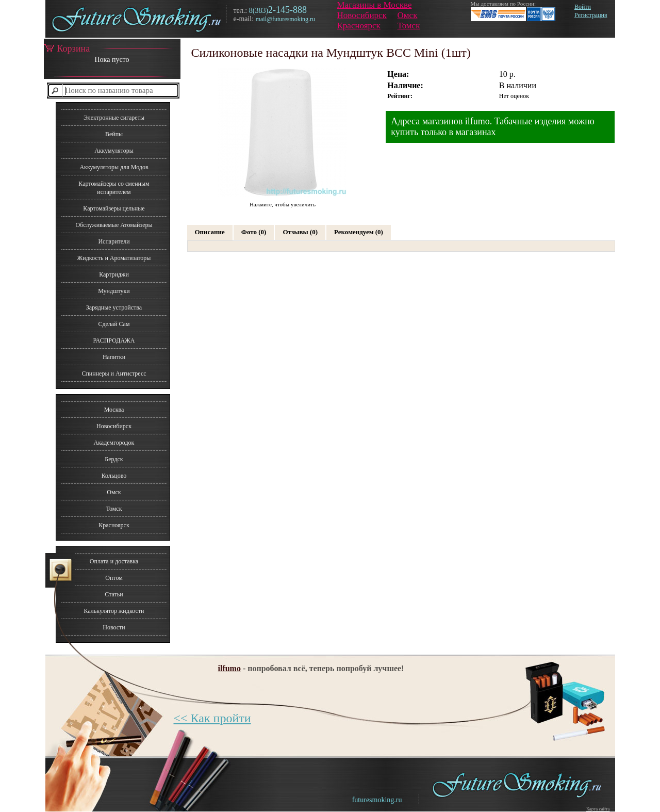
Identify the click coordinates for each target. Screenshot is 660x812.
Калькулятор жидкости (114, 611)
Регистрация (591, 15)
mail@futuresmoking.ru (285, 19)
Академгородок (114, 443)
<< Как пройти (212, 718)
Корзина (67, 48)
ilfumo (229, 668)
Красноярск (359, 26)
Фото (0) (254, 232)
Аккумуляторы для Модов (114, 167)
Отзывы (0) (300, 232)
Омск (408, 15)
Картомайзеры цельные (114, 208)
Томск (409, 26)
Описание (210, 232)
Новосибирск (362, 15)
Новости (114, 627)
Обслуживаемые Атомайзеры (114, 225)
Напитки (114, 357)
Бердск (114, 459)
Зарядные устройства (114, 307)
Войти (583, 7)
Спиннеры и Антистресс (114, 373)
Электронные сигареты (114, 118)
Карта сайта (598, 809)
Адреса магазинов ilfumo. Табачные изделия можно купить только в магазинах (493, 127)
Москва (114, 410)
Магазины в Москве (375, 5)
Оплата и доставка (114, 561)
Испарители (114, 241)
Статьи (114, 594)
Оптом (114, 578)
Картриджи (114, 274)
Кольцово (114, 476)
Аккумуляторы (114, 151)
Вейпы (114, 134)
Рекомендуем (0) (359, 232)
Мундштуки (114, 291)
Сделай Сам (114, 324)
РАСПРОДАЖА (114, 340)
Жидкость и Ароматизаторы (114, 258)
